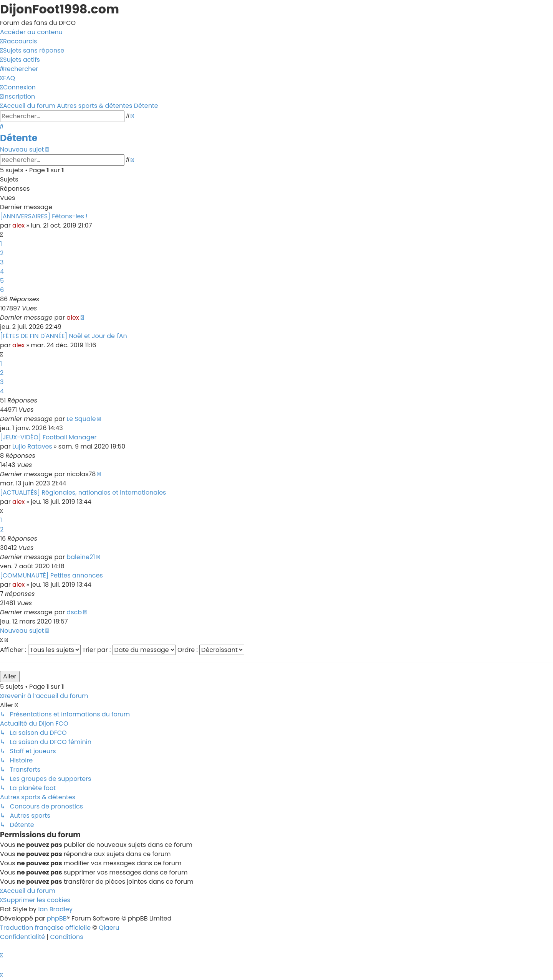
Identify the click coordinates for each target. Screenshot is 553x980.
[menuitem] (32, 50)
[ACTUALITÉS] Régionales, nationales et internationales (83, 492)
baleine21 (81, 557)
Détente (19, 138)
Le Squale (81, 419)
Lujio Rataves (32, 446)
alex (18, 225)
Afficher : (40, 650)
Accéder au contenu (31, 32)
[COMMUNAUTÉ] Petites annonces (51, 575)
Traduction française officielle (45, 928)
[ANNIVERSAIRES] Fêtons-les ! (44, 216)
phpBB (57, 918)
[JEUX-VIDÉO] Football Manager (48, 437)
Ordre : (211, 650)
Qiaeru (109, 928)
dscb (74, 612)
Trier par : (129, 650)
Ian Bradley (55, 909)
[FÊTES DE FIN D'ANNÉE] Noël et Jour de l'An (64, 336)
